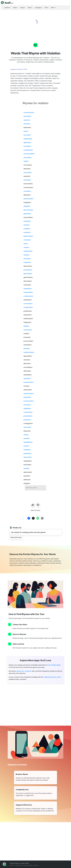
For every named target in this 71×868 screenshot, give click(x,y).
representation (29, 393)
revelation (27, 229)
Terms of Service (15, 863)
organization (28, 139)
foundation (27, 146)
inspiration (27, 221)
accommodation (29, 154)
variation (26, 468)
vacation (26, 247)
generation (27, 214)
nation (26, 244)
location (26, 446)
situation (27, 225)
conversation (28, 304)
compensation (28, 296)
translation (27, 405)
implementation (29, 352)
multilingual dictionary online (52, 677)
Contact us (36, 865)
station (26, 131)
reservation (27, 427)
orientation (27, 180)
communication (29, 112)
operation (27, 120)
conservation (28, 412)
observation (28, 457)
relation (26, 161)
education (27, 124)
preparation (27, 453)
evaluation (27, 232)
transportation (29, 382)
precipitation (28, 270)
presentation (28, 416)
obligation (27, 206)
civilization (27, 240)
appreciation (28, 274)
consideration (28, 150)
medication (27, 397)
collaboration (28, 251)
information (27, 116)
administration (28, 199)
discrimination (28, 210)
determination (28, 236)
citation (26, 435)
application (27, 142)
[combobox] (35, 488)
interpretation (28, 292)
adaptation (27, 408)
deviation (27, 349)
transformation (29, 401)
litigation (26, 326)
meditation (27, 450)
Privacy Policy (25, 863)
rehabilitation (28, 442)
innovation (27, 135)
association (27, 157)
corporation (28, 172)
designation (28, 289)
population (27, 420)
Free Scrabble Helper (54, 665)
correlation (27, 191)
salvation (27, 438)
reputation (27, 378)
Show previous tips (16, 537)
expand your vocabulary (24, 671)
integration (27, 262)
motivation (27, 259)
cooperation (28, 330)
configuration (28, 307)
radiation (27, 255)
